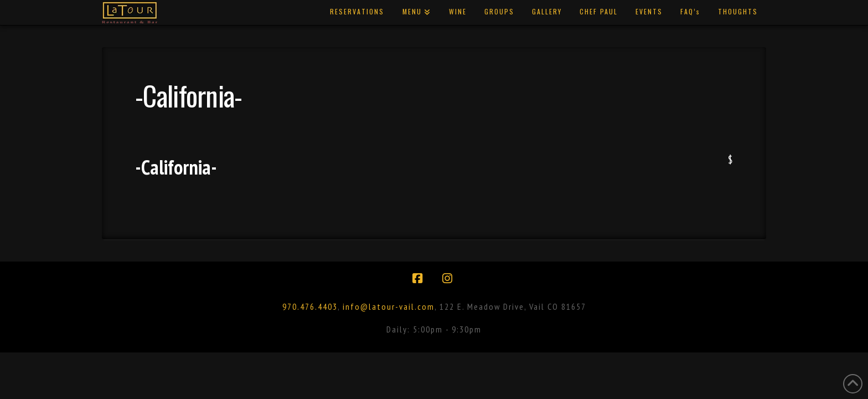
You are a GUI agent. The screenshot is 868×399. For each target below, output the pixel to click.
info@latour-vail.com (389, 306)
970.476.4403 (310, 306)
